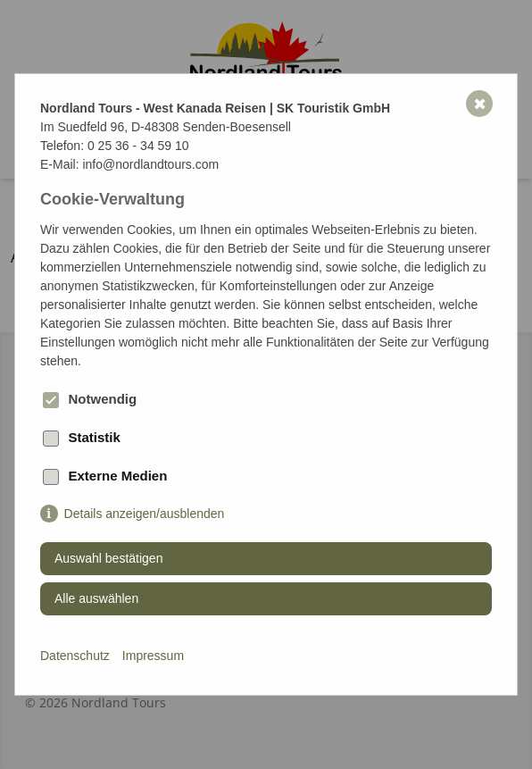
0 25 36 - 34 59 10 (138, 146)
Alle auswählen (96, 598)
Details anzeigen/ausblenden (145, 514)
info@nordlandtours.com (150, 164)
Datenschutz (75, 656)
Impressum (153, 656)
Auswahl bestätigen (108, 558)
